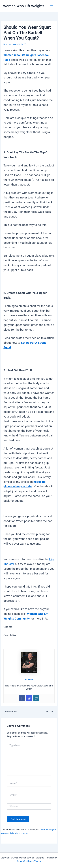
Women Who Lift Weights (24, 6)
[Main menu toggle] (52, 6)
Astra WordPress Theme (29, 861)
